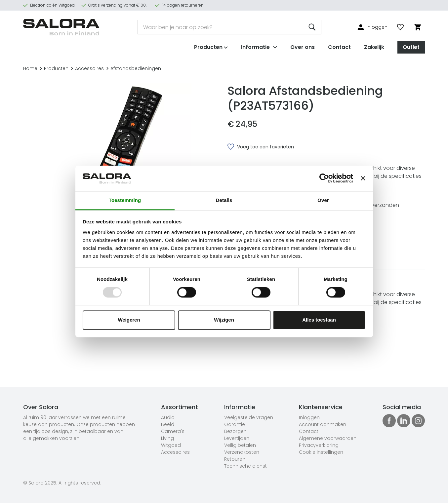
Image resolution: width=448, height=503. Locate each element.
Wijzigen (224, 320)
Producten (54, 68)
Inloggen (309, 417)
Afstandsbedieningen (134, 68)
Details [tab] (224, 200)
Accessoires (87, 68)
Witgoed (171, 445)
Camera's (173, 431)
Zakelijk (374, 46)
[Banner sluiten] (363, 178)
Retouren (235, 459)
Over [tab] (323, 200)
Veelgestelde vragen (249, 417)
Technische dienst (245, 466)
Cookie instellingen (321, 452)
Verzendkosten (242, 452)
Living (167, 438)
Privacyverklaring (319, 445)
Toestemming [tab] (125, 200)
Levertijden (237, 438)
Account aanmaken (323, 424)
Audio (168, 417)
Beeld (168, 424)
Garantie (235, 424)
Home (30, 68)
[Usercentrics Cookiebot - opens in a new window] (324, 178)
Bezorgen (235, 431)
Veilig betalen (240, 445)
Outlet (411, 46)
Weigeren (129, 320)
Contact (339, 46)
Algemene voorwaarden (328, 438)
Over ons (303, 46)
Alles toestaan (319, 320)
